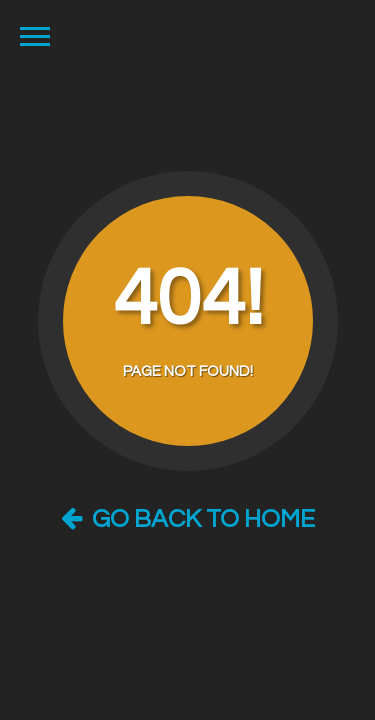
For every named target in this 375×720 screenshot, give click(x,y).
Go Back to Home (188, 519)
